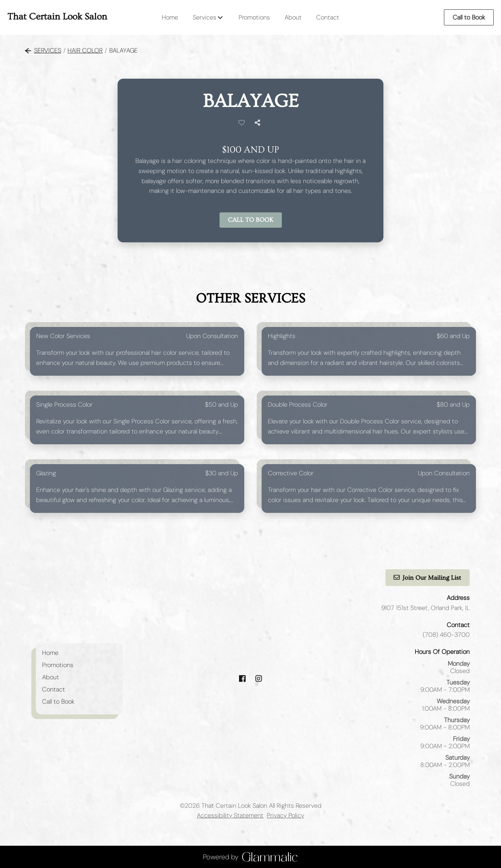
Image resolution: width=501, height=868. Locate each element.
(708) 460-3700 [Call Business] (446, 635)
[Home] (170, 17)
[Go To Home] (57, 17)
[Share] (259, 123)
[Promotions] (254, 17)
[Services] (205, 17)
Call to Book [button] (251, 220)
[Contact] (328, 17)
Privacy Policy (285, 815)
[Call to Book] (58, 702)
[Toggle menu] (220, 17)
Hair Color (85, 50)
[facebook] (242, 679)
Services (43, 50)
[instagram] (259, 679)
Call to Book (469, 17)
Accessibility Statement (230, 815)
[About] (293, 17)
